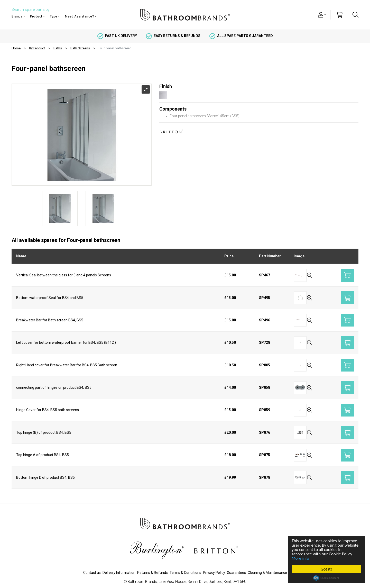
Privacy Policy (214, 573)
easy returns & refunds (173, 36)
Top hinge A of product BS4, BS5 (43, 455)
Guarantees (236, 573)
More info (301, 558)
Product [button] (36, 16)
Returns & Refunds (152, 573)
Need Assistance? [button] (79, 16)
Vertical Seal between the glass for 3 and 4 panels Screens (64, 275)
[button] (322, 14)
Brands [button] (17, 16)
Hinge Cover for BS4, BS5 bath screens (48, 410)
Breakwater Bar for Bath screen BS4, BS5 (50, 320)
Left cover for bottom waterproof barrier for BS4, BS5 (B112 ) (66, 342)
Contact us (92, 573)
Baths (58, 48)
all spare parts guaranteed (241, 36)
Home (16, 48)
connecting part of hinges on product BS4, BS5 (54, 387)
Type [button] (54, 16)
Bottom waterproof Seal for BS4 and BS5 (50, 298)
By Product (37, 48)
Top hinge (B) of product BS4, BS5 (44, 432)
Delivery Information (119, 573)
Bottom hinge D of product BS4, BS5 (45, 477)
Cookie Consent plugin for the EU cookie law (327, 578)
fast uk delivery (117, 36)
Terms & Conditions (185, 573)
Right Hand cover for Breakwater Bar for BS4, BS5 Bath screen (67, 365)
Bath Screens (80, 48)
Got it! (326, 569)
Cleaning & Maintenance (267, 573)
